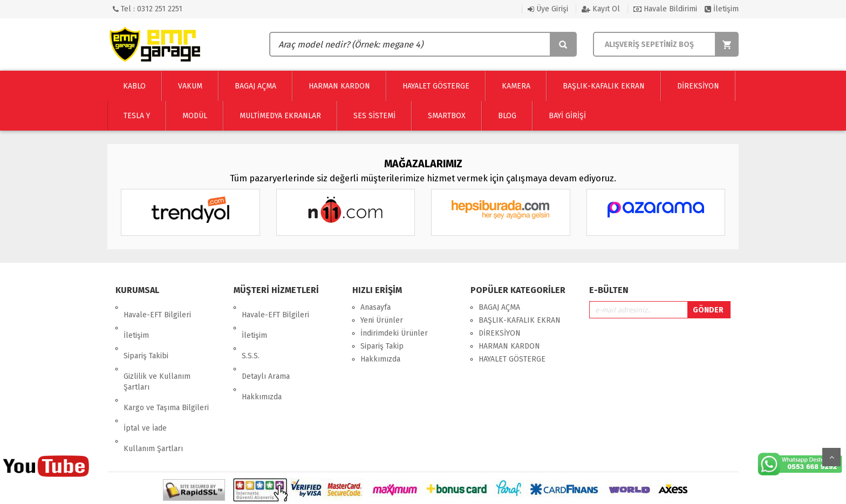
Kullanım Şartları (153, 396)
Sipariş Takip (382, 346)
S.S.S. (251, 333)
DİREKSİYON (500, 333)
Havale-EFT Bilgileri (157, 307)
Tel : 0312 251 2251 (148, 9)
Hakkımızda (262, 359)
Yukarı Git (831, 457)
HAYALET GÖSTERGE (512, 359)
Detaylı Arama (266, 346)
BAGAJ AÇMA (499, 307)
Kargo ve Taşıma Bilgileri (166, 370)
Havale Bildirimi (665, 9)
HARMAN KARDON (509, 346)
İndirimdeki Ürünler (394, 333)
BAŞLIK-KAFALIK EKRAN (520, 320)
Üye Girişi (548, 9)
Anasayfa (376, 307)
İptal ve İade (145, 383)
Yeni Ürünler (382, 320)
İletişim (722, 9)
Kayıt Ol (601, 9)
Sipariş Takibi (146, 333)
